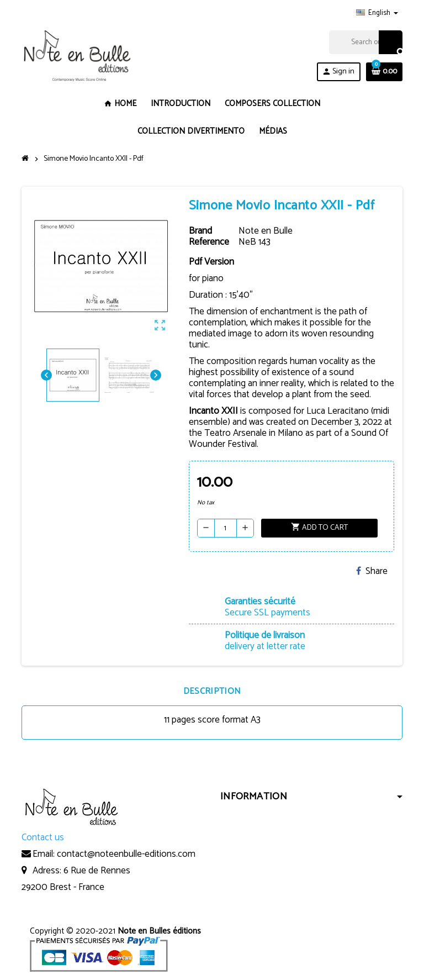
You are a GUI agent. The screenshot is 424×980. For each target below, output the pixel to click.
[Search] (365, 42)
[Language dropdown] (377, 13)
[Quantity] (225, 528)
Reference (209, 242)
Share (372, 571)
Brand (200, 231)
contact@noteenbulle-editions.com (126, 854)
